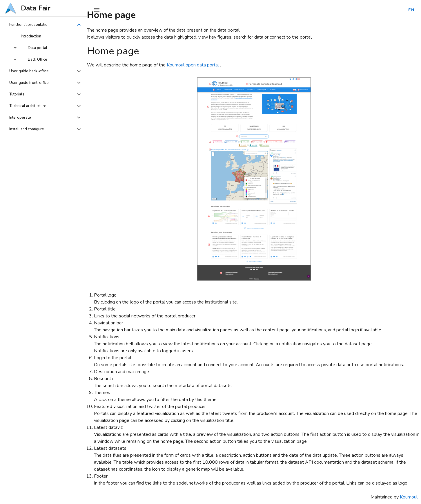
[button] (43, 25)
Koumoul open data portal (193, 65)
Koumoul (409, 497)
